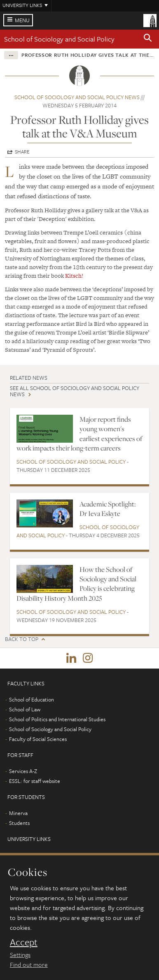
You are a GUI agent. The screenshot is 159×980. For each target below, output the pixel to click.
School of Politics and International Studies (57, 719)
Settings (20, 954)
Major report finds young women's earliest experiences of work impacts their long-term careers (79, 434)
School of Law (25, 709)
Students (19, 823)
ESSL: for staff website (35, 781)
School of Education (32, 699)
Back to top (22, 639)
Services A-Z (23, 771)
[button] (148, 39)
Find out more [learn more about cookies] (29, 964)
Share (22, 151)
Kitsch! (74, 276)
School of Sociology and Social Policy (59, 39)
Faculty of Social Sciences (38, 739)
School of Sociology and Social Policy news (77, 97)
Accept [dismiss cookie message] (24, 942)
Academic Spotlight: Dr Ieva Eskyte (108, 509)
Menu (22, 20)
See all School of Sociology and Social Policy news (75, 391)
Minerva (18, 813)
